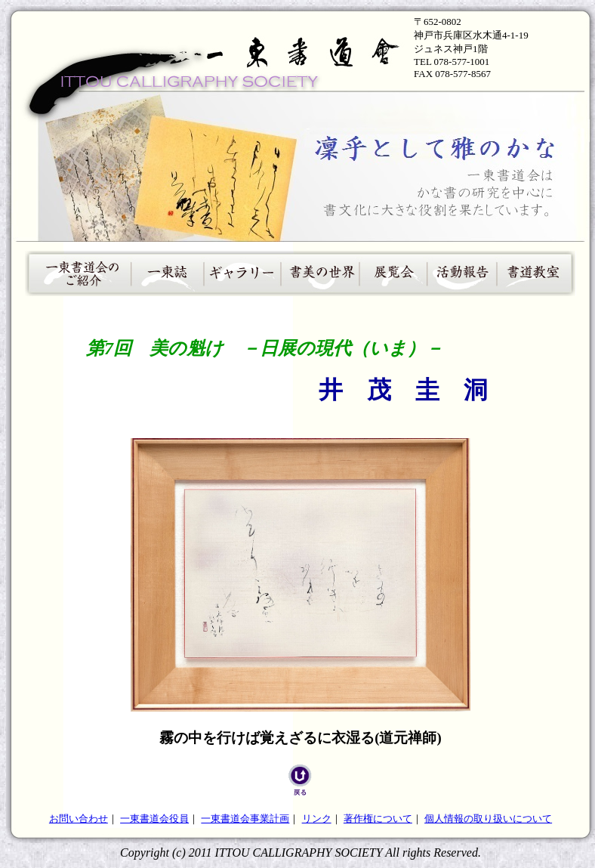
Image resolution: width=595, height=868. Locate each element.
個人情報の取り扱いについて (488, 819)
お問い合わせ (79, 819)
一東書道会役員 (154, 819)
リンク (317, 819)
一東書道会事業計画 (245, 819)
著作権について (378, 819)
